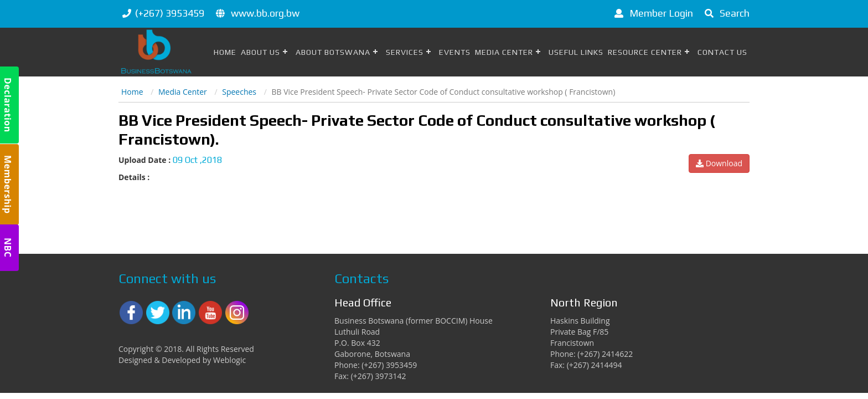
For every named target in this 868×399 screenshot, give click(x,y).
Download (719, 163)
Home (225, 52)
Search (725, 13)
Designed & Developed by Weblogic (182, 360)
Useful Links (576, 52)
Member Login (652, 13)
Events (455, 52)
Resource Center (645, 52)
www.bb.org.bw (265, 13)
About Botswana (333, 52)
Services (405, 52)
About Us (260, 52)
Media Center (504, 52)
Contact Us (722, 52)
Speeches (239, 92)
